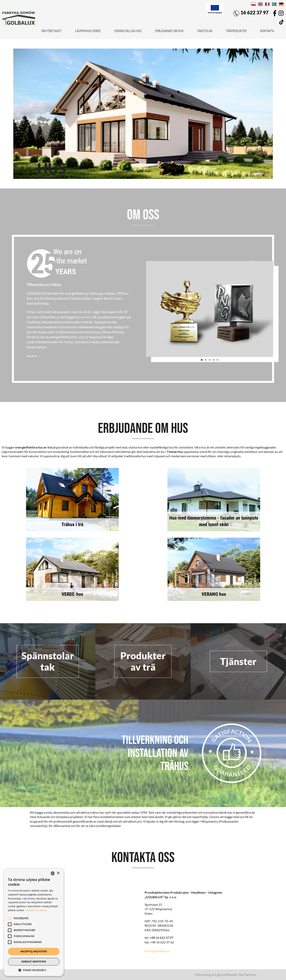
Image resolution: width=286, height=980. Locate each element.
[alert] (34, 922)
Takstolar (205, 31)
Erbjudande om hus (169, 31)
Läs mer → (34, 356)
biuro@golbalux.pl (157, 951)
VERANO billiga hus (128, 31)
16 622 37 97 (251, 13)
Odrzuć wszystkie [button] (34, 962)
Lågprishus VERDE (88, 31)
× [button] (58, 873)
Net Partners (247, 975)
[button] (34, 970)
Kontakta (267, 31)
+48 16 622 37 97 (161, 938)
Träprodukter (236, 31)
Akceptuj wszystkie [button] (34, 951)
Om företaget (51, 31)
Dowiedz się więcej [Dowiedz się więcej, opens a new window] (36, 910)
